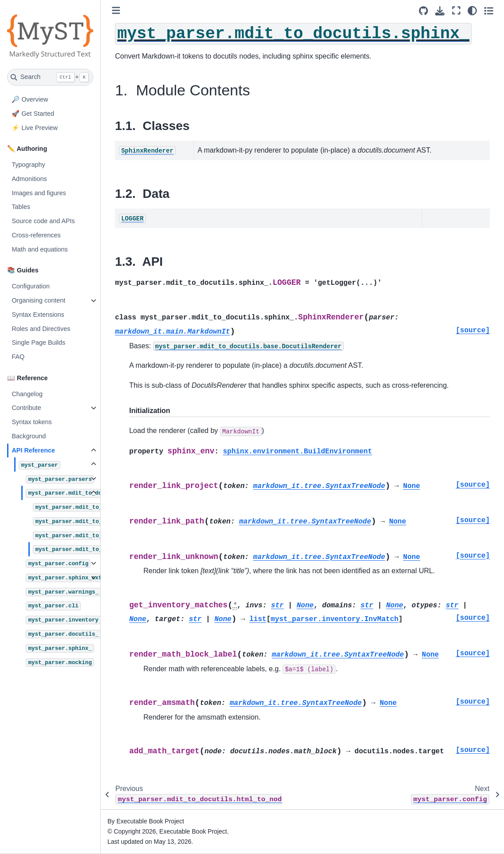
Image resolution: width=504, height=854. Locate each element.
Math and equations (39, 249)
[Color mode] (472, 11)
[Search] (50, 77)
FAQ (18, 357)
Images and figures (39, 193)
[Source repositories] (423, 11)
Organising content (38, 300)
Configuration (31, 286)
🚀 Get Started (33, 114)
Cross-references (36, 235)
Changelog (27, 394)
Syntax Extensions (38, 315)
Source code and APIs (43, 221)
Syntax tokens (31, 422)
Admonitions (29, 179)
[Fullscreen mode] (456, 11)
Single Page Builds (38, 342)
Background (29, 436)
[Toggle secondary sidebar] (489, 11)
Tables (21, 207)
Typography (28, 165)
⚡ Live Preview (35, 128)
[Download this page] (440, 11)
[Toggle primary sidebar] (116, 10)
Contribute (26, 408)
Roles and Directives (41, 329)
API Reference (33, 450)
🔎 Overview (30, 99)
